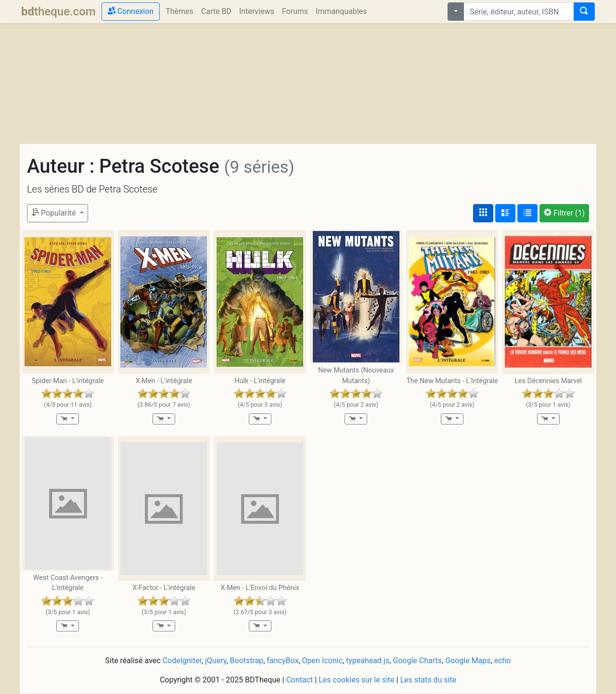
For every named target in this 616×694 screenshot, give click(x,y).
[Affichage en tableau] (527, 213)
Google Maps (468, 661)
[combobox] (519, 12)
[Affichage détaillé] (505, 213)
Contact (299, 680)
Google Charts (417, 661)
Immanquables (341, 11)
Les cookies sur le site (356, 680)
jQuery (216, 661)
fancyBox (282, 661)
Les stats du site (428, 680)
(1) (564, 213)
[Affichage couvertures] (483, 213)
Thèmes (180, 11)
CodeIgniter (182, 661)
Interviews (257, 11)
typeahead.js (368, 661)
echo (503, 661)
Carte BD (216, 11)
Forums (295, 11)
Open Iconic (322, 661)
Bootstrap (247, 661)
